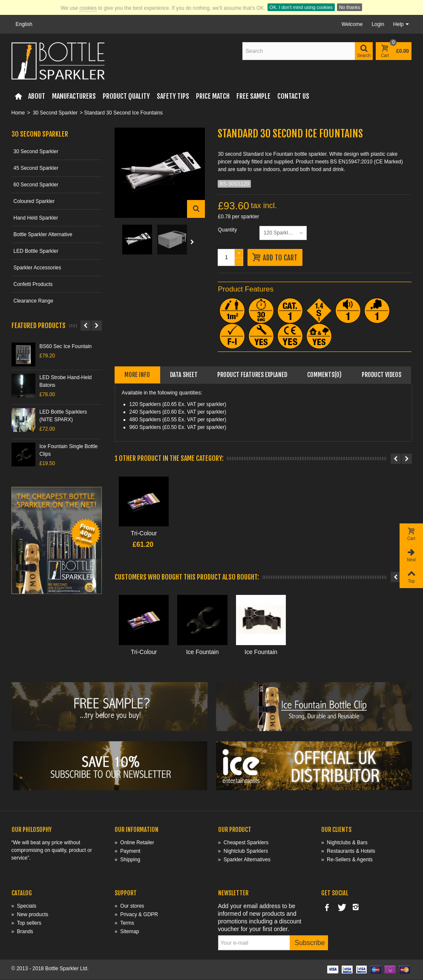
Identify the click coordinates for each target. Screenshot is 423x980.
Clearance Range (33, 301)
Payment (128, 851)
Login (378, 24)
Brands (22, 932)
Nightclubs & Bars (344, 843)
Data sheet (184, 375)
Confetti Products (33, 284)
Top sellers (26, 923)
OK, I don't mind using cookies (301, 7)
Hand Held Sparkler (36, 218)
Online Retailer (134, 843)
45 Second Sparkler (36, 168)
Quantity (228, 230)
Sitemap (127, 932)
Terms (124, 923)
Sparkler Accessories (37, 268)
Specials (24, 906)
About (37, 96)
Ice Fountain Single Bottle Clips (69, 450)
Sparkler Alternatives (244, 860)
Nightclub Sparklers (243, 851)
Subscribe (310, 943)
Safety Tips (173, 96)
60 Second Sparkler (36, 185)
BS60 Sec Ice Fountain (66, 346)
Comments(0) (324, 375)
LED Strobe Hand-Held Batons (66, 381)
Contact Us (293, 96)
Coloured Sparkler (34, 201)
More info (137, 375)
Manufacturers (74, 96)
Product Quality (126, 96)
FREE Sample (253, 96)
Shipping (127, 860)
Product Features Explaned (252, 375)
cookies (88, 8)
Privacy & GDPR (136, 915)
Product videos (381, 375)
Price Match (213, 96)
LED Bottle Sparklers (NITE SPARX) (63, 416)
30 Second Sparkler (55, 113)
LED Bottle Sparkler (36, 251)
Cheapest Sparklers (243, 843)
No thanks (350, 7)
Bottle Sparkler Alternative (43, 234)
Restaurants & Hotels (348, 851)
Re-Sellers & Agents (347, 860)
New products (30, 915)
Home (18, 113)
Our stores (129, 906)
